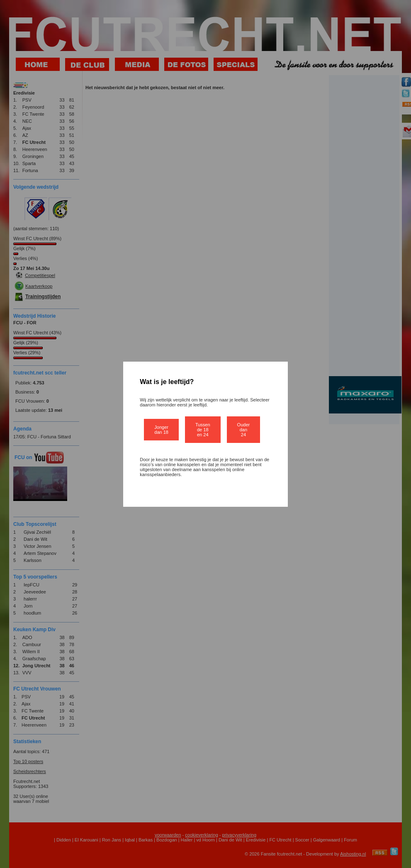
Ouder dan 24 (244, 430)
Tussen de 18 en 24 (203, 430)
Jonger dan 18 (161, 430)
